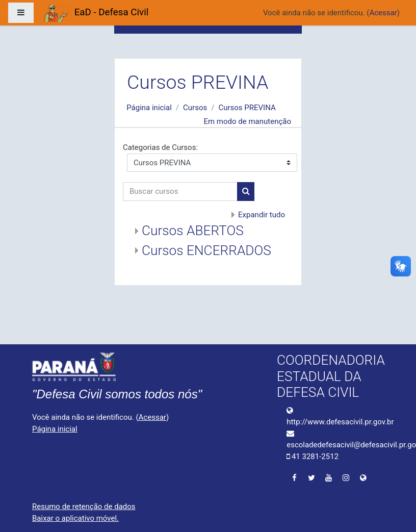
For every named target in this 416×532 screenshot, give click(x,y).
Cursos (195, 108)
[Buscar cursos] (180, 192)
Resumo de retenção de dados (84, 506)
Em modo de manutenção (247, 121)
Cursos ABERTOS (193, 231)
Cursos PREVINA (247, 108)
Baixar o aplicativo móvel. (75, 518)
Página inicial (149, 108)
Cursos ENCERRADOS (206, 250)
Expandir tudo (262, 215)
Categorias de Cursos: (160, 147)
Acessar (383, 13)
